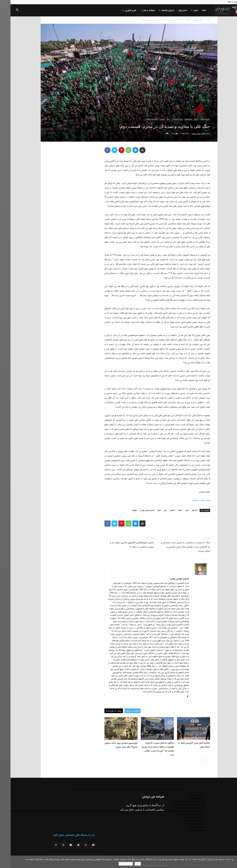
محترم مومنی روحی (188, 134)
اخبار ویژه (172, 10)
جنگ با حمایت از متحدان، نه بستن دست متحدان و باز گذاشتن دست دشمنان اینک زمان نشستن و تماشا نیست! (175, 547)
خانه (194, 10)
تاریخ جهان (178, 119)
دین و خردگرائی (167, 119)
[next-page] (193, 761)
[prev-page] (198, 761)
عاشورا (162, 510)
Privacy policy (115, 864)
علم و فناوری (119, 10)
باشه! (127, 864)
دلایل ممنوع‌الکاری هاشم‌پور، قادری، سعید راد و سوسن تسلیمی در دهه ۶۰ (121, 545)
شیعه (170, 510)
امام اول (184, 510)
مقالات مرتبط (122, 711)
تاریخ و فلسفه (156, 10)
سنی (176, 510)
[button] (7, 10)
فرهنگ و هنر (137, 10)
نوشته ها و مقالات (141, 119)
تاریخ (177, 20)
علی (155, 510)
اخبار (184, 10)
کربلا (149, 510)
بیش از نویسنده (103, 711)
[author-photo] (190, 574)
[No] (233, 862)
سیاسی (152, 119)
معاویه (124, 510)
